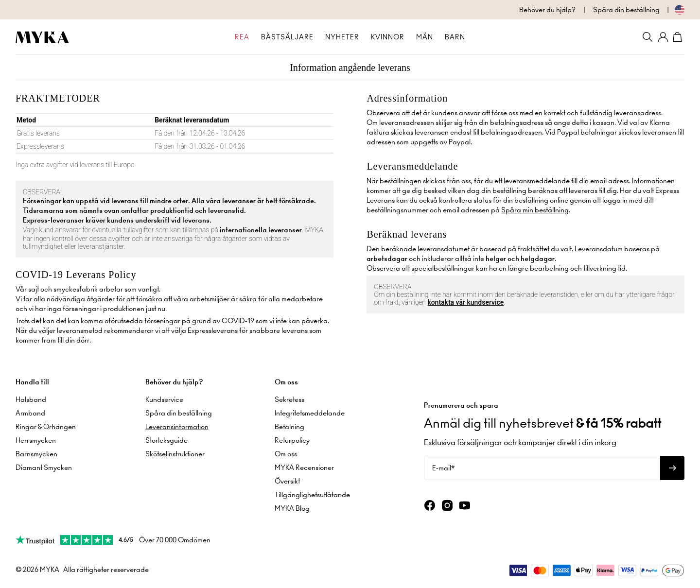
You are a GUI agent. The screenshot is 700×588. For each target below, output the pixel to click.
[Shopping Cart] (679, 37)
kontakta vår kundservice (465, 302)
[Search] (647, 37)
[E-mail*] (542, 468)
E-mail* (443, 468)
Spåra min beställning (535, 210)
